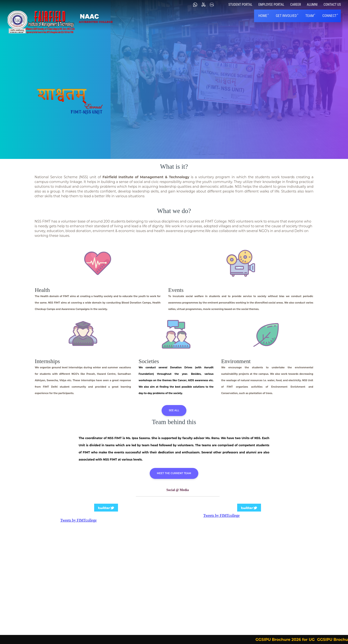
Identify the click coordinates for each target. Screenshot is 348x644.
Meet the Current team (174, 473)
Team (310, 16)
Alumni (312, 5)
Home (263, 16)
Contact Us (332, 5)
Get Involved (286, 16)
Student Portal (240, 5)
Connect (329, 16)
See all (174, 410)
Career (296, 5)
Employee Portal (271, 5)
